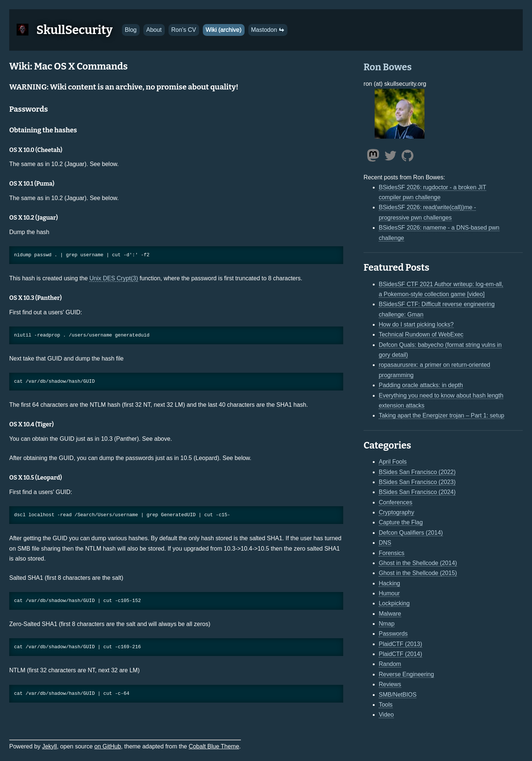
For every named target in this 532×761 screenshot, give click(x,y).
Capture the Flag (401, 522)
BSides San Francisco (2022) (417, 472)
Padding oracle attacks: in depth (421, 385)
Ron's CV (184, 30)
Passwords (393, 634)
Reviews (390, 684)
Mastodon (268, 30)
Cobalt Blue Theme (214, 746)
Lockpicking (394, 603)
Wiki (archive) (224, 30)
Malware (390, 614)
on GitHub (108, 746)
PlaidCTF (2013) (400, 644)
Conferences (395, 502)
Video (386, 715)
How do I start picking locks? (416, 324)
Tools (386, 705)
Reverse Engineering (406, 674)
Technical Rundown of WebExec (421, 334)
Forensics (391, 553)
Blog (131, 30)
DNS (385, 543)
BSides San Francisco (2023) (417, 482)
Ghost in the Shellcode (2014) (418, 563)
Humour (389, 593)
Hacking (389, 583)
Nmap (387, 624)
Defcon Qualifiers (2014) (411, 533)
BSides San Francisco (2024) (417, 492)
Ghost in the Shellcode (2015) (418, 573)
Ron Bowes (388, 67)
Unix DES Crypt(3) (114, 278)
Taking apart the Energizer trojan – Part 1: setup (441, 415)
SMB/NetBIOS (398, 695)
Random (390, 664)
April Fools (393, 462)
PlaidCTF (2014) (400, 654)
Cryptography (396, 512)
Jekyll (50, 746)
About (154, 30)
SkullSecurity (75, 30)
